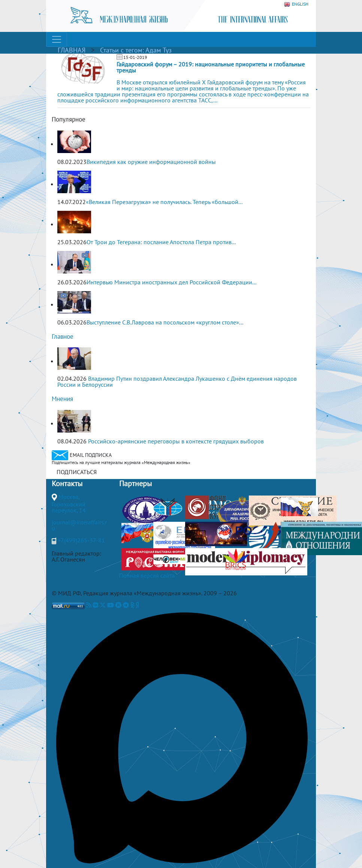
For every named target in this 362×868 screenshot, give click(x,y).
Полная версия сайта (147, 575)
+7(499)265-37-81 (81, 540)
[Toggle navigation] (57, 39)
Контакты (67, 484)
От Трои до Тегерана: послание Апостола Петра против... (161, 242)
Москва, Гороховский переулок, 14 (69, 503)
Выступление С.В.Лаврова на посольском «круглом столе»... (165, 322)
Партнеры (135, 484)
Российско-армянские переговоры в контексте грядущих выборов (176, 441)
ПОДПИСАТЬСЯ (77, 472)
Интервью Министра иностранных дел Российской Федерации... (171, 282)
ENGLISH (296, 4)
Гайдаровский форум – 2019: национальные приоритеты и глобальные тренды (211, 67)
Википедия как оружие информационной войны (151, 162)
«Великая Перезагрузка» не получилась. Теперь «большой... (164, 202)
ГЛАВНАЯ (72, 50)
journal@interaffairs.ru (79, 525)
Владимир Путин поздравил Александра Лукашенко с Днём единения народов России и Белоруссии (177, 381)
